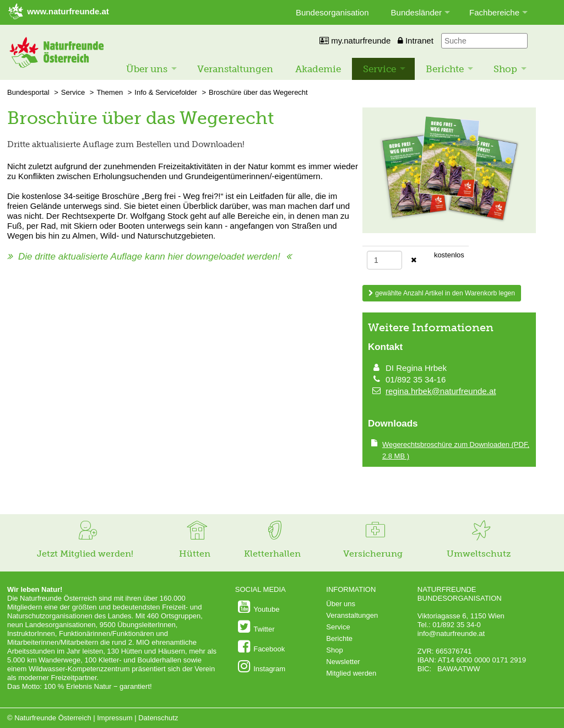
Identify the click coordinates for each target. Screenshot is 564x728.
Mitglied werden (351, 673)
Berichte (445, 69)
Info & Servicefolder (166, 92)
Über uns (147, 69)
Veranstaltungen (235, 69)
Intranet (416, 41)
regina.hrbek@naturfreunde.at (441, 391)
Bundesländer (417, 12)
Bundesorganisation (332, 12)
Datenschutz (158, 718)
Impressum (115, 718)
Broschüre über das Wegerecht (258, 92)
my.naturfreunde (355, 41)
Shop (505, 69)
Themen (110, 92)
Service (379, 69)
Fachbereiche (494, 12)
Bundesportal (28, 92)
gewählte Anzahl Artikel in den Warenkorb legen (442, 293)
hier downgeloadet (206, 257)
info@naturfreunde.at (451, 633)
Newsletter (343, 662)
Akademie (318, 69)
